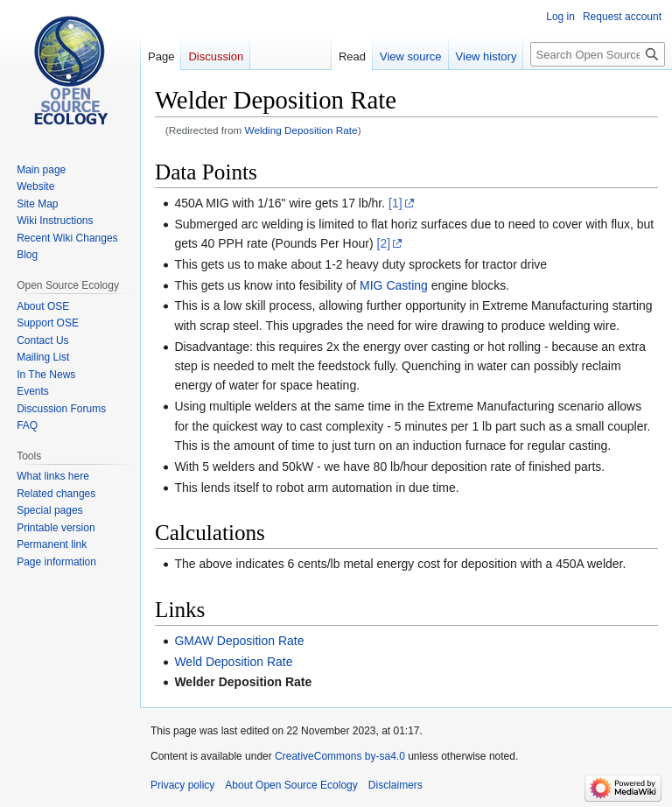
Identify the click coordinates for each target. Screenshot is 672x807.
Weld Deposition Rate (233, 662)
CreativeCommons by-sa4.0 (340, 756)
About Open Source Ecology (291, 785)
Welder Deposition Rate (243, 682)
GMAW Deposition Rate (239, 641)
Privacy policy (182, 785)
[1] (395, 203)
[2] (384, 243)
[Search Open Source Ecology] (598, 54)
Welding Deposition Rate (301, 130)
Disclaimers (395, 785)
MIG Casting (394, 285)
